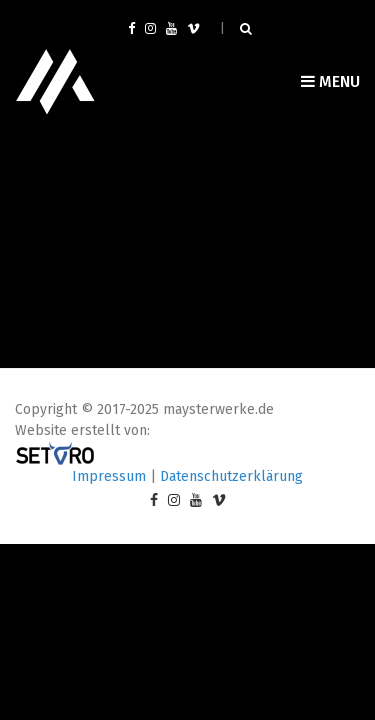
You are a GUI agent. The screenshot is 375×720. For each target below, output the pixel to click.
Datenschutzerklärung (231, 476)
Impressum (109, 476)
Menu (330, 81)
